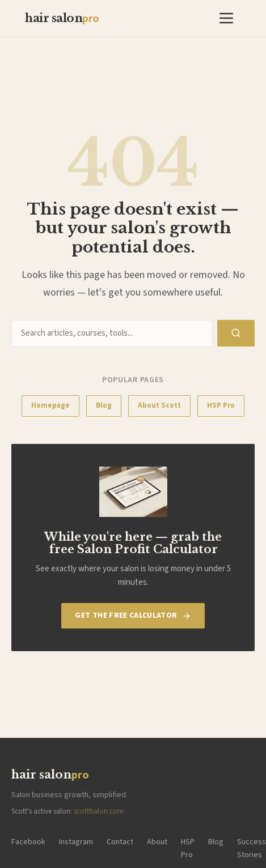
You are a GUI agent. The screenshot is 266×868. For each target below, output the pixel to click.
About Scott (159, 405)
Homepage (50, 405)
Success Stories (252, 848)
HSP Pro (221, 405)
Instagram (76, 842)
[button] (226, 18)
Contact (120, 842)
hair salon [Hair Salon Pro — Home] (62, 19)
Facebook (28, 842)
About (157, 842)
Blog (104, 405)
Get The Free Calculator (133, 615)
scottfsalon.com (99, 811)
